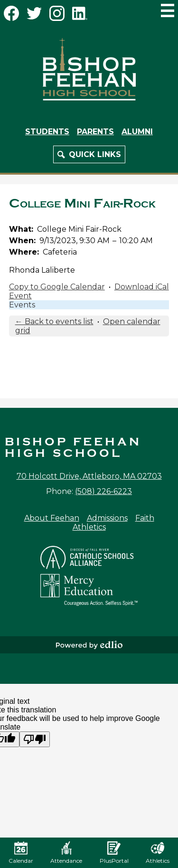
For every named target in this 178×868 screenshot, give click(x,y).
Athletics (89, 527)
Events (22, 305)
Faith (145, 518)
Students (47, 132)
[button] (89, 154)
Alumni (137, 132)
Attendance (66, 853)
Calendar (21, 853)
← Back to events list (54, 321)
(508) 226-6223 (103, 491)
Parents (95, 132)
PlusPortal (114, 853)
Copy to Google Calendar (57, 287)
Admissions (107, 518)
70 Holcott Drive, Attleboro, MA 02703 (89, 476)
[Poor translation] (35, 739)
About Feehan (52, 518)
